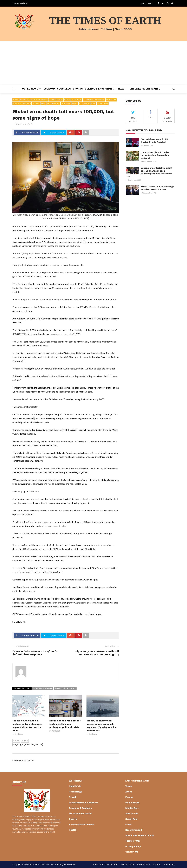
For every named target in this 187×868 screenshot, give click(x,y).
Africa (16, 100)
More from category (65, 688)
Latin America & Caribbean (94, 100)
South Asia (66, 104)
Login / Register (20, 3)
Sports (78, 89)
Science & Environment (100, 89)
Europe (59, 100)
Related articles (22, 688)
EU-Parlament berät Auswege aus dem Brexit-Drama (157, 188)
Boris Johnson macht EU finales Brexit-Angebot (154, 141)
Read (43, 104)
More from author (43, 688)
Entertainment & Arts (145, 89)
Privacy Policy (133, 846)
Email (52, 100)
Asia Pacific (25, 100)
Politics (36, 104)
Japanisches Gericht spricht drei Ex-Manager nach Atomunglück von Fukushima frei (149, 172)
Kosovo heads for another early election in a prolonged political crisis (65, 724)
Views (93, 104)
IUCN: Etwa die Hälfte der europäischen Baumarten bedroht (155, 155)
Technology (75, 792)
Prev (16, 741)
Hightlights (77, 100)
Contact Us (132, 852)
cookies (157, 864)
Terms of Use (133, 841)
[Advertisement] (93, 63)
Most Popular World (22, 104)
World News (30, 89)
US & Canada (84, 104)
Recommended (53, 104)
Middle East (111, 100)
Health (123, 89)
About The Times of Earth (140, 835)
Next (25, 741)
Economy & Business (57, 89)
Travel (75, 104)
